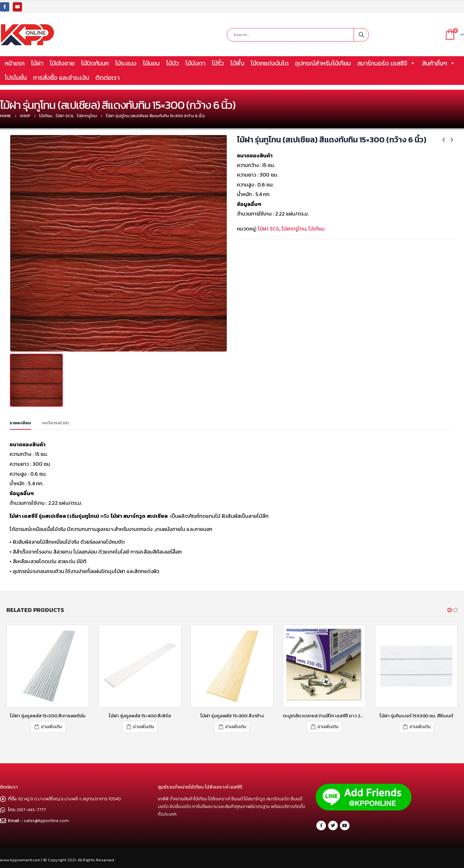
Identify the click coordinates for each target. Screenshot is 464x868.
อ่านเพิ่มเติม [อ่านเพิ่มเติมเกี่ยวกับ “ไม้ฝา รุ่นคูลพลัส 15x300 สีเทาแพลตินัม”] (51, 727)
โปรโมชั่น (16, 78)
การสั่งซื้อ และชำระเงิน (61, 78)
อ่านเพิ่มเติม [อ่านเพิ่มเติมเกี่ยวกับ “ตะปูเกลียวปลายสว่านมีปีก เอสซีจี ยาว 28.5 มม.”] (328, 727)
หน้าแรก (15, 63)
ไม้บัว (173, 63)
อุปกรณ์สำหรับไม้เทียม (323, 63)
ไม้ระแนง (126, 63)
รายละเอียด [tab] (20, 423)
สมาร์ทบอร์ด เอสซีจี (386, 63)
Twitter (333, 826)
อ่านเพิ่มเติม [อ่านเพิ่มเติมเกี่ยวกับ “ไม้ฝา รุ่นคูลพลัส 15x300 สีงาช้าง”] (236, 727)
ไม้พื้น (237, 63)
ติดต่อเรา (107, 78)
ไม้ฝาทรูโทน (294, 229)
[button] (450, 610)
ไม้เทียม (317, 229)
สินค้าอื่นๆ (439, 63)
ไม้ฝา (37, 63)
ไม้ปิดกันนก (95, 63)
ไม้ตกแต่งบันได (270, 63)
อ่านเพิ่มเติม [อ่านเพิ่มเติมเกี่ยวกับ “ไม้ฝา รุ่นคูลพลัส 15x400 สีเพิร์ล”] (144, 727)
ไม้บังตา (195, 63)
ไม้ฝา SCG (269, 229)
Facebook (321, 826)
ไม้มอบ (151, 63)
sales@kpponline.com (46, 820)
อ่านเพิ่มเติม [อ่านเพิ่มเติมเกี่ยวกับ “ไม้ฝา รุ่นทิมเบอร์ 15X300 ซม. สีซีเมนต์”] (420, 727)
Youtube (345, 826)
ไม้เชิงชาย (62, 63)
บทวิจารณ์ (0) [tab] (55, 423)
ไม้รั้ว (218, 63)
